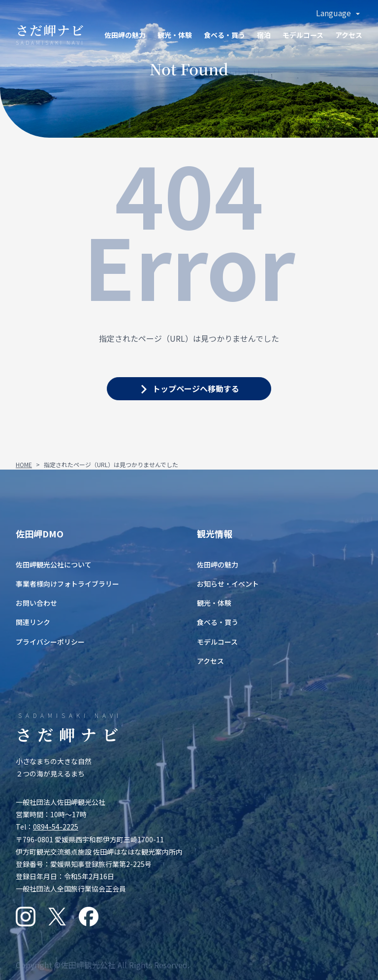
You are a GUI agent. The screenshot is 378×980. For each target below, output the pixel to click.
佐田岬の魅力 (125, 35)
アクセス (349, 35)
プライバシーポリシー (50, 642)
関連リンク (33, 622)
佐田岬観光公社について (54, 564)
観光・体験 (175, 35)
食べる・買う (218, 622)
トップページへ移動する (196, 388)
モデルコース (303, 35)
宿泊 (264, 35)
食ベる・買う (224, 35)
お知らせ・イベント (228, 584)
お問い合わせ (36, 603)
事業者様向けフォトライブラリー (67, 584)
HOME (24, 464)
